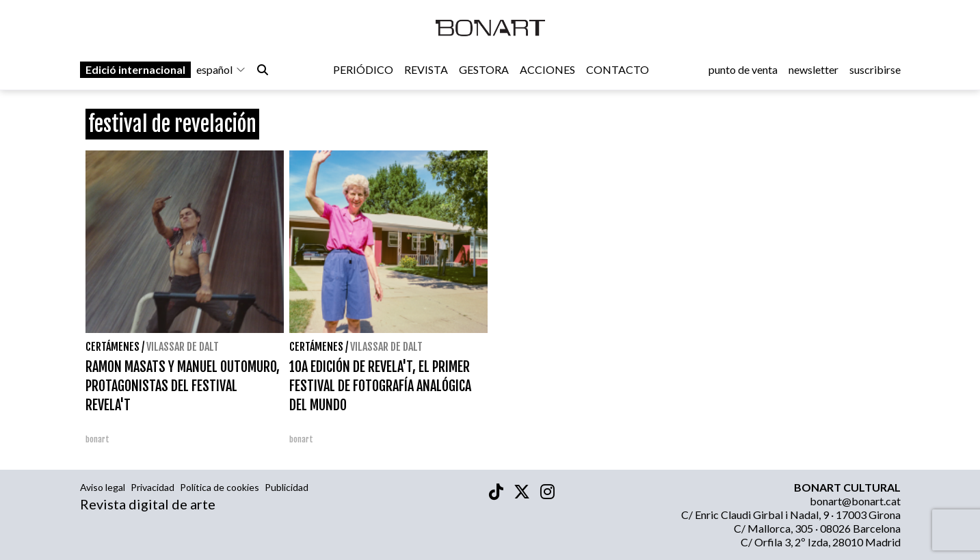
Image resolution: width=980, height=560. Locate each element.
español (221, 69)
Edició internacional (135, 69)
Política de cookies (220, 487)
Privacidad (153, 487)
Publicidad (287, 487)
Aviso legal (103, 487)
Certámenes (112, 347)
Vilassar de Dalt (183, 347)
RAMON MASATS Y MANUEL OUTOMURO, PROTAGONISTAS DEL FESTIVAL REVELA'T (183, 386)
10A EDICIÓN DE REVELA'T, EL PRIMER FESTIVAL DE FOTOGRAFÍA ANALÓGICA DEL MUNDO (380, 386)
